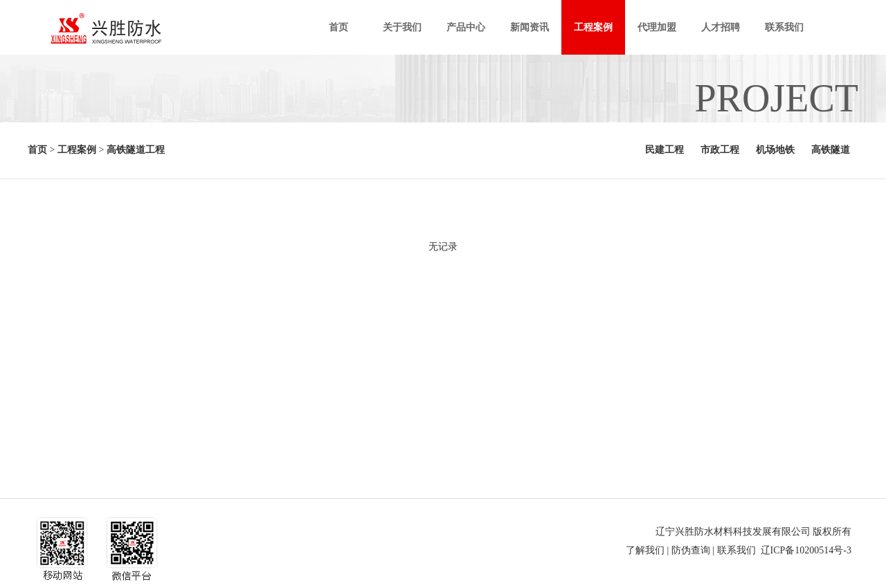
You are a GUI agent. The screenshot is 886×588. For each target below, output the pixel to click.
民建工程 (664, 150)
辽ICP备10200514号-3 (806, 550)
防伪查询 (691, 550)
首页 (37, 150)
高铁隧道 (831, 150)
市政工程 (720, 150)
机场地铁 (775, 150)
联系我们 (736, 550)
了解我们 (645, 550)
